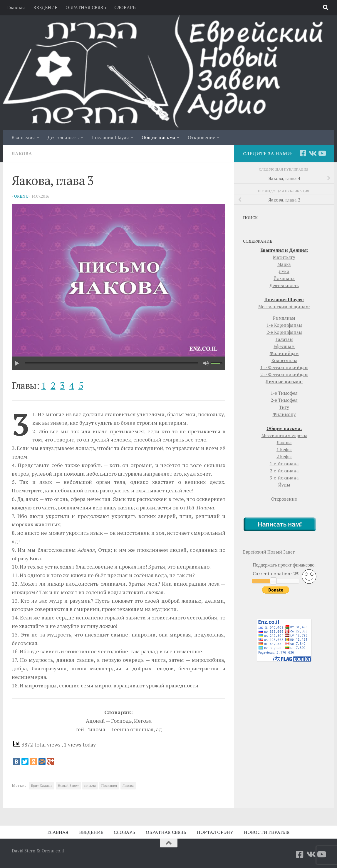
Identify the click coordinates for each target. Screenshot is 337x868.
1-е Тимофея (284, 393)
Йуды (284, 485)
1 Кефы (284, 449)
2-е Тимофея (284, 400)
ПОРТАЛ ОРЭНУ (215, 832)
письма (90, 785)
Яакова (22, 154)
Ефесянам (284, 346)
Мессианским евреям (284, 435)
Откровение (201, 137)
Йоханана (284, 278)
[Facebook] (303, 153)
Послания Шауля (110, 137)
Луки (284, 271)
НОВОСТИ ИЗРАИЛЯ (267, 832)
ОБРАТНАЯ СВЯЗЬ (86, 7)
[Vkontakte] (312, 153)
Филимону (284, 414)
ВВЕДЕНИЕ (45, 7)
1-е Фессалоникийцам (284, 367)
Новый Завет (68, 785)
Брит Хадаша (42, 785)
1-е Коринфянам (284, 325)
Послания (109, 785)
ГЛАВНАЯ (58, 832)
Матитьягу (284, 257)
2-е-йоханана (284, 471)
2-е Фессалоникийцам (284, 374)
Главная (16, 7)
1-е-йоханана (284, 464)
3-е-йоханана (284, 478)
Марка (284, 264)
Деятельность (63, 137)
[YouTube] (322, 153)
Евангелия (23, 137)
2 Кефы (284, 457)
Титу (284, 407)
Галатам (284, 339)
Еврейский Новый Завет (269, 552)
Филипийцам (284, 353)
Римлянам (284, 318)
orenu (21, 196)
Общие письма (158, 137)
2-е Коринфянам (284, 332)
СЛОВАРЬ (125, 7)
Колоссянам (284, 360)
